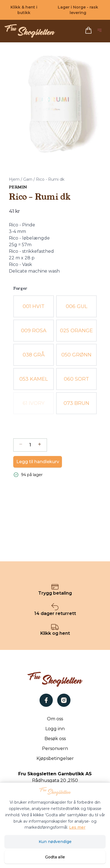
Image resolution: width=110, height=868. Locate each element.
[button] (55, 104)
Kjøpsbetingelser (55, 758)
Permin (18, 187)
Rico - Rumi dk (50, 179)
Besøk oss (55, 739)
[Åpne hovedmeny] (101, 31)
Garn (28, 179)
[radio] (34, 306)
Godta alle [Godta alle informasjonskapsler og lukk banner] (55, 857)
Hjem (14, 179)
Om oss (55, 719)
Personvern (55, 748)
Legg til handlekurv (38, 462)
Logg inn (55, 729)
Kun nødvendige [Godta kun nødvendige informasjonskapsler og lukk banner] (55, 842)
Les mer (77, 827)
